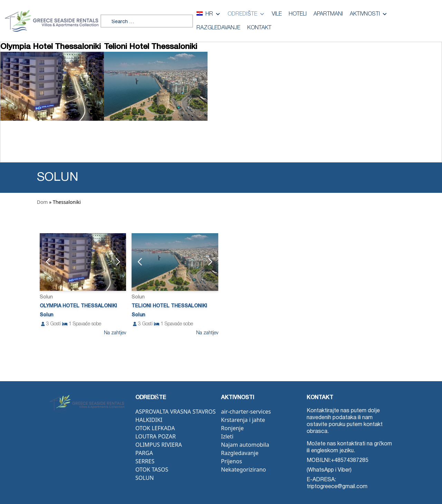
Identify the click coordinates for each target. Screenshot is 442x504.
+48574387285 (350, 461)
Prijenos (232, 461)
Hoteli (298, 14)
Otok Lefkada (155, 428)
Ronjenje (232, 428)
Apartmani (328, 14)
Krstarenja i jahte (243, 420)
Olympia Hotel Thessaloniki (78, 306)
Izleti (227, 436)
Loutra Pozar (156, 436)
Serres (145, 461)
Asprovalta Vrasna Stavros (175, 412)
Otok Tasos (152, 470)
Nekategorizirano (243, 470)
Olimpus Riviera (159, 445)
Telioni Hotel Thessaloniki (169, 306)
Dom (42, 202)
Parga (144, 453)
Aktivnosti (369, 14)
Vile (277, 14)
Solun (145, 478)
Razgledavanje (218, 28)
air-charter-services (246, 412)
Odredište (246, 14)
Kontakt (259, 28)
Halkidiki (149, 420)
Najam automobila (245, 445)
